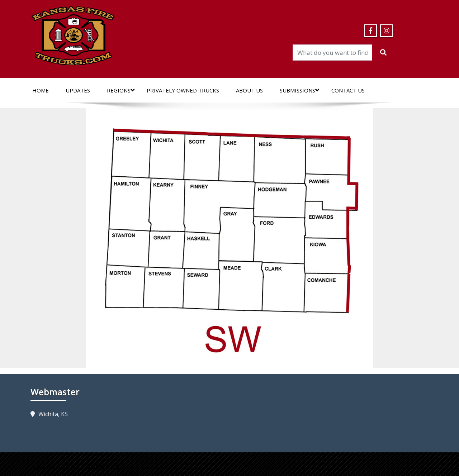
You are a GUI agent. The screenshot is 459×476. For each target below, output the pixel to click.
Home (41, 90)
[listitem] (131, 154)
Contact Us (348, 90)
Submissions (299, 90)
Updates (78, 90)
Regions (121, 90)
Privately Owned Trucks (183, 90)
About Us (249, 90)
